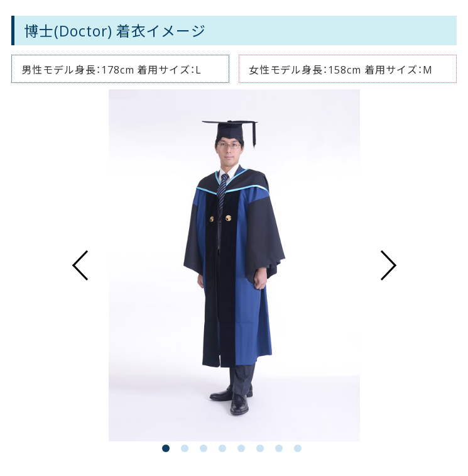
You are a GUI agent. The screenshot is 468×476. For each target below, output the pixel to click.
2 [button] (187, 451)
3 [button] (206, 451)
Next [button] (389, 265)
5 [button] (244, 451)
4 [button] (225, 451)
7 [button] (281, 451)
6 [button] (263, 451)
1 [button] (168, 451)
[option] (234, 265)
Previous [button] (80, 265)
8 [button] (300, 451)
